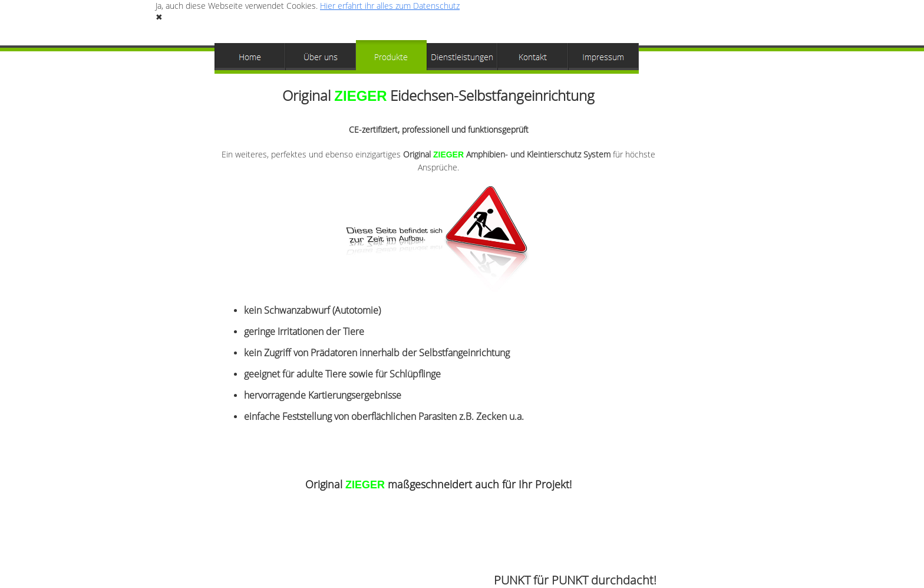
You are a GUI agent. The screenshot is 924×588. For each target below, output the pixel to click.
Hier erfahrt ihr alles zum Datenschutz (390, 6)
